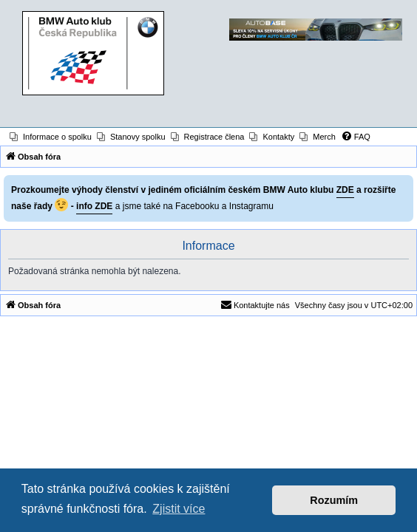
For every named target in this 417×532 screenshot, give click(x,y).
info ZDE (94, 206)
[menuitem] (51, 137)
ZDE (345, 190)
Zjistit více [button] (179, 509)
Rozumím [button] (334, 500)
